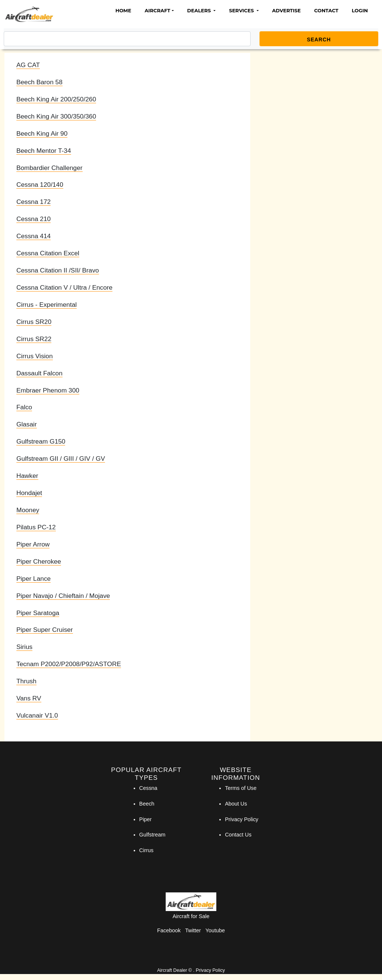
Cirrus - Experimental (47, 305)
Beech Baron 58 (39, 82)
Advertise (286, 10)
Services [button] (242, 10)
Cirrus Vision (35, 356)
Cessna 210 (34, 219)
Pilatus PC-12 (36, 527)
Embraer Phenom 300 (48, 390)
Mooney (28, 510)
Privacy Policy (242, 819)
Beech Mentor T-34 (44, 151)
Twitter (193, 930)
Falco (24, 407)
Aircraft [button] (157, 10)
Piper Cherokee (39, 561)
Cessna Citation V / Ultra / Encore (64, 287)
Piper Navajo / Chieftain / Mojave (63, 596)
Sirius (24, 647)
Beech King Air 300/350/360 (56, 116)
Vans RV (29, 698)
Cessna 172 (34, 202)
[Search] (127, 39)
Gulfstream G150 (41, 441)
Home (123, 10)
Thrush (26, 681)
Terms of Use (241, 788)
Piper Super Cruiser (45, 630)
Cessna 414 (34, 236)
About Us (236, 804)
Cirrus (146, 850)
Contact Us (238, 835)
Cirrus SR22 (34, 339)
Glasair (27, 424)
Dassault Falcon (39, 373)
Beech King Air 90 (42, 133)
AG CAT (28, 65)
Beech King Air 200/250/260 (56, 99)
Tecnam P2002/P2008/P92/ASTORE (69, 664)
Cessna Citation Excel (48, 253)
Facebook (169, 930)
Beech (147, 804)
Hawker (27, 476)
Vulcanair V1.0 (37, 715)
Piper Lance (34, 579)
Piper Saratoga (38, 613)
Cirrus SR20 (34, 322)
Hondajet (29, 493)
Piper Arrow (33, 544)
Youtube (215, 930)
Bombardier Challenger (50, 168)
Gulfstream (152, 835)
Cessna (148, 788)
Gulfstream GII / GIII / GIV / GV (61, 459)
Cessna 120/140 (40, 185)
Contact (326, 10)
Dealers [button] (200, 10)
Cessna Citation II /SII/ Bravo (58, 270)
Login (360, 10)
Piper (146, 819)
